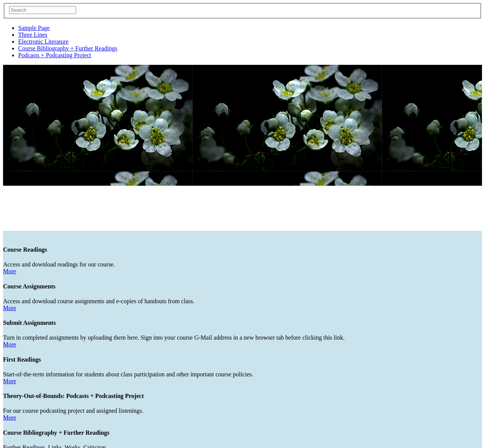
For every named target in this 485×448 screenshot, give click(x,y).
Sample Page (34, 28)
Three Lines (33, 35)
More (10, 239)
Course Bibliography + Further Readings (68, 48)
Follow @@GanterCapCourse (40, 444)
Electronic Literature (43, 42)
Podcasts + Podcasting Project (55, 55)
